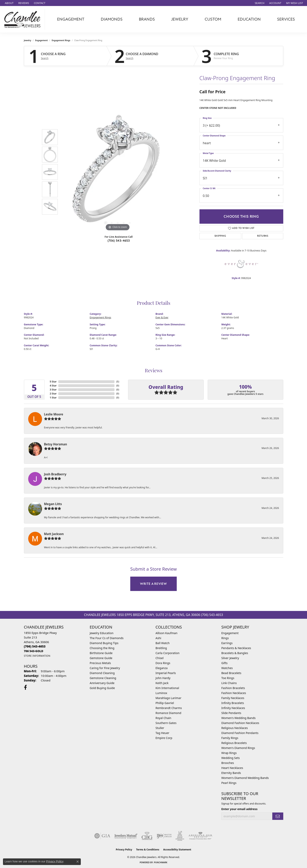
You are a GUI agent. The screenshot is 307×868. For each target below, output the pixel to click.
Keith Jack (162, 683)
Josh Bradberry (55, 474)
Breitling (161, 648)
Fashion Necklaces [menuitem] (234, 693)
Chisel (160, 658)
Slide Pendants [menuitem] (231, 713)
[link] (9, 3)
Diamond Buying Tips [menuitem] (104, 643)
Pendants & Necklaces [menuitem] (236, 648)
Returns (263, 236)
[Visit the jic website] (180, 836)
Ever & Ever (162, 317)
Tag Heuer (162, 733)
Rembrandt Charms (169, 708)
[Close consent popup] (78, 862)
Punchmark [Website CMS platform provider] (161, 862)
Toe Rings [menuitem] (228, 678)
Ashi (158, 638)
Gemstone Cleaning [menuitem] (103, 678)
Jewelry (180, 19)
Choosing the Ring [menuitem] (102, 648)
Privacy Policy (124, 850)
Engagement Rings (61, 40)
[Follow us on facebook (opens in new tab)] (25, 687)
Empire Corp (164, 738)
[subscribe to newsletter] (278, 816)
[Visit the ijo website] (164, 836)
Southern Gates (166, 723)
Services (286, 19)
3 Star (53, 390)
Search (45, 58)
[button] (259, 3)
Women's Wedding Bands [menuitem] (239, 718)
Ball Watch (163, 643)
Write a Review (153, 584)
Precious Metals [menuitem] (100, 663)
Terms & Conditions (148, 850)
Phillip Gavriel (165, 703)
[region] (118, 172)
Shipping (220, 236)
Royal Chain (163, 718)
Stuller (160, 728)
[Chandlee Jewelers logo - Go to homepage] (23, 19)
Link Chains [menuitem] (229, 683)
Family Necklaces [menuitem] (233, 698)
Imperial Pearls (166, 673)
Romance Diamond (168, 713)
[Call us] (34, 651)
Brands (147, 19)
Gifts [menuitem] (225, 663)
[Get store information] (37, 656)
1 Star (53, 398)
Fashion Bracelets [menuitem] (233, 688)
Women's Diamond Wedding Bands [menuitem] (245, 778)
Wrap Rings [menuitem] (229, 753)
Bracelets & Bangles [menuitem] (235, 653)
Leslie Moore (54, 414)
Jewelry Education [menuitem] (102, 633)
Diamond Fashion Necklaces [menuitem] (240, 723)
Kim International (167, 688)
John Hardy (163, 678)
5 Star (53, 382)
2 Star (53, 394)
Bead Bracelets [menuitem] (231, 673)
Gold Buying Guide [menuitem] (102, 688)
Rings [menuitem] (225, 638)
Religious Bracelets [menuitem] (234, 743)
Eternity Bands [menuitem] (231, 773)
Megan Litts (53, 504)
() (118, 382)
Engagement (71, 19)
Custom (213, 19)
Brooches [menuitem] (228, 763)
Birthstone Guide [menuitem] (101, 653)
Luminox (161, 693)
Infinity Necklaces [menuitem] (233, 708)
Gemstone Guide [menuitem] (101, 658)
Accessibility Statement (177, 850)
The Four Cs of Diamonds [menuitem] (107, 638)
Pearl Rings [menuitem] (229, 783)
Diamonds (112, 19)
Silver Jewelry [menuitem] (230, 658)
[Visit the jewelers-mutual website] (126, 836)
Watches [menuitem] (227, 668)
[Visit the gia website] (102, 836)
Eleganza (162, 668)
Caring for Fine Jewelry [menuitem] (105, 668)
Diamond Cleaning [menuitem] (102, 673)
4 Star (53, 386)
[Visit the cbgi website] (147, 836)
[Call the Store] (35, 646)
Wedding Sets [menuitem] (231, 758)
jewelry (28, 40)
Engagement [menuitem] (230, 633)
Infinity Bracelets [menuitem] (233, 703)
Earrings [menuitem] (227, 643)
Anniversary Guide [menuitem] (102, 683)
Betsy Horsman (56, 444)
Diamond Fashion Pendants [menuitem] (240, 733)
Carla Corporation (168, 653)
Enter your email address (239, 809)
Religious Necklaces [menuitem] (235, 728)
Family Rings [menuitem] (230, 738)
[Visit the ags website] (200, 836)
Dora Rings (163, 663)
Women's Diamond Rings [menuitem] (238, 748)
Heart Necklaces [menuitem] (232, 768)
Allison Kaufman (167, 633)
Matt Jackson (54, 534)
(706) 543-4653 (119, 241)
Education (249, 19)
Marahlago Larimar (169, 698)
